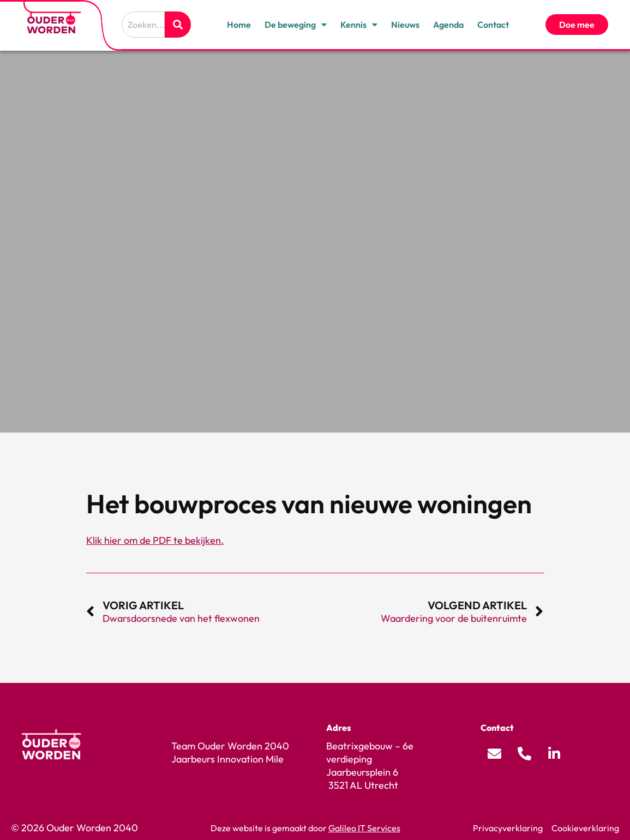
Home (239, 25)
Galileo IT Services (364, 828)
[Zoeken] (178, 25)
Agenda (448, 25)
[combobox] (143, 25)
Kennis (359, 25)
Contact (493, 25)
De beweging (296, 25)
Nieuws (405, 25)
